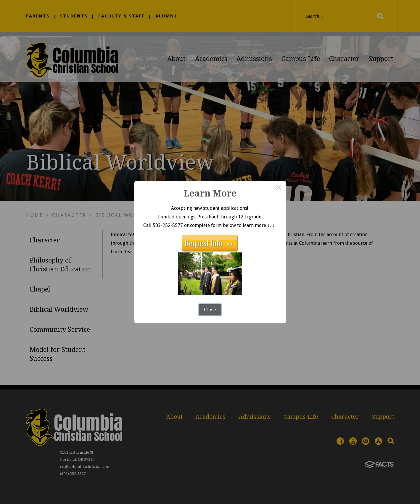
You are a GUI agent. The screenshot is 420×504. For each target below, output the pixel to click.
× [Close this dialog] (279, 188)
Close (210, 310)
